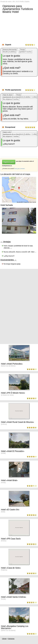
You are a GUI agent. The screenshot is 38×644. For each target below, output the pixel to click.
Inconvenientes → (8, 260)
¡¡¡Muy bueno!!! (9, 256)
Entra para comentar (19, 169)
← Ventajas (6, 242)
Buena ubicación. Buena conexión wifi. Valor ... (20, 252)
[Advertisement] (19, 83)
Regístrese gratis (9, 162)
